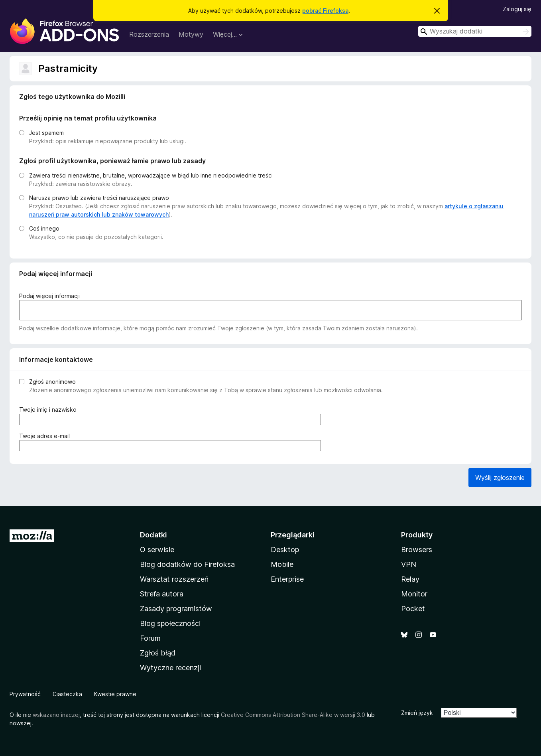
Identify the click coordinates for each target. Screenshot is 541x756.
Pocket (413, 609)
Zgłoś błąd (158, 653)
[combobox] (475, 31)
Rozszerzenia (149, 34)
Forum (150, 638)
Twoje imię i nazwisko (50, 410)
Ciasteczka (67, 694)
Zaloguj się (517, 9)
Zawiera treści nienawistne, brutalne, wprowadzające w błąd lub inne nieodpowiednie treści (151, 175)
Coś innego (44, 228)
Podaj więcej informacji (49, 296)
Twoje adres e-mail (46, 436)
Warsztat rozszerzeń (174, 579)
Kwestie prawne (115, 694)
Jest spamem (46, 133)
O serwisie (157, 550)
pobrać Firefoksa (325, 11)
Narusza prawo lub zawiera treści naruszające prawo (99, 198)
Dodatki (153, 535)
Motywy (191, 34)
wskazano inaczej (56, 715)
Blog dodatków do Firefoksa (187, 564)
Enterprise (287, 579)
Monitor (414, 594)
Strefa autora (162, 594)
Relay (410, 579)
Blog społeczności (170, 623)
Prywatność (25, 694)
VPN (409, 564)
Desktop (285, 550)
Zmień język (417, 713)
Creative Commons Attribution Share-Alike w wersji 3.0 (293, 715)
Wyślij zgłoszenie (500, 478)
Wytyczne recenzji (170, 668)
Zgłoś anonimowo (52, 382)
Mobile (282, 564)
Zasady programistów (176, 609)
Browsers (417, 550)
